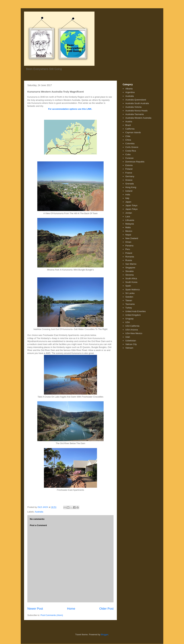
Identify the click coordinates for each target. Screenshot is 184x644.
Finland (129, 169)
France (129, 173)
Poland (129, 253)
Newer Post (35, 609)
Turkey (129, 308)
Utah (128, 337)
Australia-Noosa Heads (136, 111)
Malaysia (130, 224)
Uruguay (129, 319)
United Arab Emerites (136, 311)
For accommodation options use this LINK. (70, 109)
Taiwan (129, 300)
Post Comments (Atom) (52, 615)
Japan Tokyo (131, 205)
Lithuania (130, 220)
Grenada (130, 184)
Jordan (129, 213)
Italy (127, 198)
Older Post (106, 609)
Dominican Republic (135, 162)
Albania (129, 89)
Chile (128, 136)
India (128, 195)
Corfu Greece (132, 147)
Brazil (128, 125)
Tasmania (130, 304)
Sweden (129, 297)
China (128, 140)
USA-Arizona (132, 330)
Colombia (130, 143)
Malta (128, 227)
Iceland (129, 191)
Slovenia (129, 275)
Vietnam (129, 348)
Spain (128, 286)
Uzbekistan (131, 341)
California (130, 129)
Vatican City (131, 344)
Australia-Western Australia (138, 118)
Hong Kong (131, 187)
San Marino (131, 264)
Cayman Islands (133, 132)
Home (71, 609)
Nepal (128, 235)
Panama (129, 246)
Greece (129, 180)
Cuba (128, 154)
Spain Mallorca (132, 290)
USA (128, 322)
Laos (128, 217)
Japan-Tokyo (131, 209)
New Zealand (132, 238)
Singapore (130, 268)
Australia (39, 512)
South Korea (131, 282)
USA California (132, 326)
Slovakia (129, 271)
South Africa (131, 278)
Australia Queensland (136, 100)
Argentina (130, 92)
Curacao (129, 158)
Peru (128, 249)
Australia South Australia (137, 103)
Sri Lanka (130, 293)
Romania (130, 257)
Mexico (129, 231)
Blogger (105, 635)
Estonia (129, 165)
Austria (129, 122)
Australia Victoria (133, 107)
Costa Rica (131, 151)
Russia (129, 260)
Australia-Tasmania (135, 114)
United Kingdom (133, 315)
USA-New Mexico (134, 333)
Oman (128, 242)
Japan (128, 202)
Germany (130, 176)
